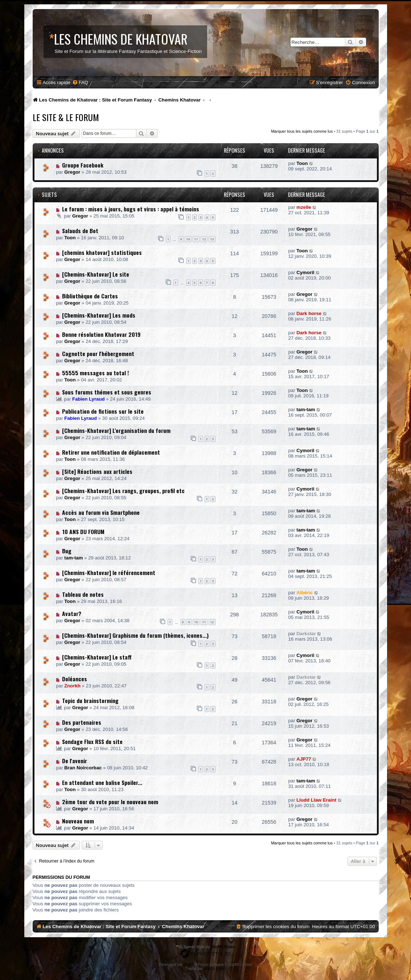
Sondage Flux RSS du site (92, 741)
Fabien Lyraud (89, 399)
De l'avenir (75, 761)
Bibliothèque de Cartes (90, 296)
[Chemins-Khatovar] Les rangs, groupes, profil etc (123, 491)
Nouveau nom (78, 821)
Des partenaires (82, 722)
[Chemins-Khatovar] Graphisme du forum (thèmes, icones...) (135, 635)
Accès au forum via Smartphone (101, 512)
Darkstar (306, 634)
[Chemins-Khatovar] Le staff (97, 657)
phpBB (189, 965)
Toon (302, 163)
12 (204, 239)
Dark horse (309, 313)
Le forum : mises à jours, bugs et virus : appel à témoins (131, 209)
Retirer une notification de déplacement (111, 452)
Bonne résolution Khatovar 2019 (101, 334)
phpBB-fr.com (215, 969)
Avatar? (72, 613)
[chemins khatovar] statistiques (102, 252)
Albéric (305, 593)
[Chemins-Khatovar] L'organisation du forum (116, 430)
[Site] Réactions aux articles (97, 471)
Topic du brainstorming (90, 700)
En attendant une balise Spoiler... (102, 782)
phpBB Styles (223, 947)
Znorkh (72, 686)
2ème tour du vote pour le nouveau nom (110, 802)
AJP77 (304, 759)
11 (196, 239)
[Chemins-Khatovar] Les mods (99, 315)
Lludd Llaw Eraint (316, 800)
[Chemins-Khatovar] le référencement (109, 572)
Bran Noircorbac (83, 768)
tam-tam (306, 410)
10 (188, 239)
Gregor (72, 172)
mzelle (304, 207)
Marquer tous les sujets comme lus (302, 131)
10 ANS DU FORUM (83, 532)
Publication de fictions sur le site (103, 411)
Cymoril (305, 272)
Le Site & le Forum (66, 117)
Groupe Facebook (83, 165)
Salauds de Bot (80, 231)
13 (212, 239)
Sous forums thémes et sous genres (107, 392)
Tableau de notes (83, 594)
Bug (67, 551)
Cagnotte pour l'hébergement (98, 353)
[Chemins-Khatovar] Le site (96, 274)
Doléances (75, 679)
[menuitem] (80, 82)
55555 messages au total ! (95, 373)
